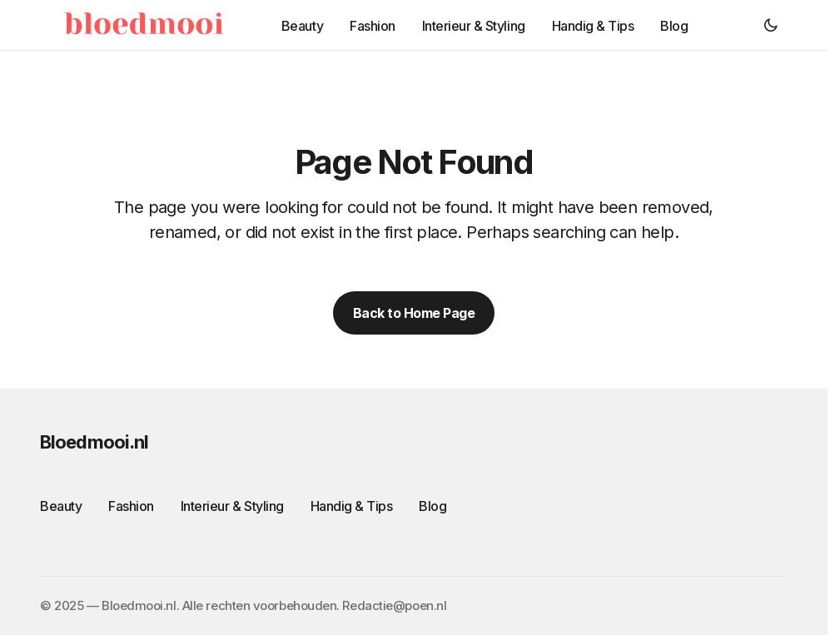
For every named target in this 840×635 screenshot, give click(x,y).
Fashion (131, 506)
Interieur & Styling (232, 506)
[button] (771, 25)
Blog (432, 506)
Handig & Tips (352, 506)
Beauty (61, 506)
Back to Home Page (414, 313)
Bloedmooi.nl (94, 442)
